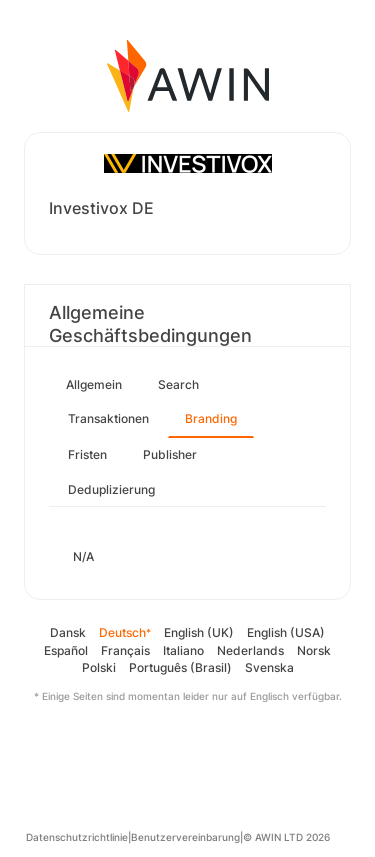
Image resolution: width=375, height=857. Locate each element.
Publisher (170, 454)
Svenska (269, 667)
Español (66, 650)
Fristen (87, 454)
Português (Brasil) (180, 667)
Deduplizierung (111, 489)
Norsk (314, 650)
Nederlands (250, 650)
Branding (211, 418)
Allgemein (94, 384)
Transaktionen (108, 418)
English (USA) (286, 632)
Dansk (68, 632)
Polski (99, 667)
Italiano (183, 650)
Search (178, 384)
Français (125, 650)
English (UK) (199, 632)
